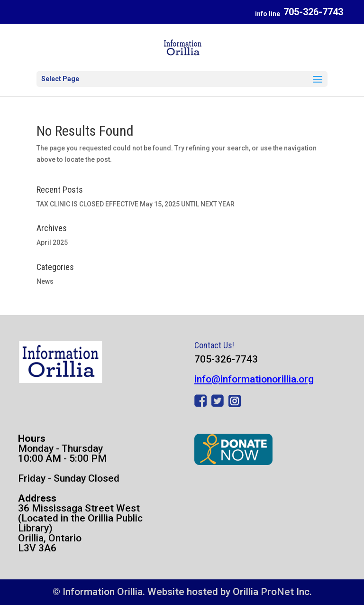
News (45, 281)
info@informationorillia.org (254, 379)
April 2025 (52, 242)
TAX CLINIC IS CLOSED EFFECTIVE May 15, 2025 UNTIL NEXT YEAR (136, 204)
